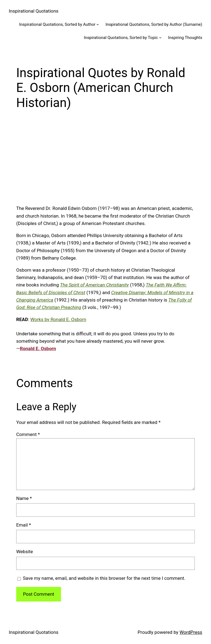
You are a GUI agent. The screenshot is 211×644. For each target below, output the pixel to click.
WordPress (191, 632)
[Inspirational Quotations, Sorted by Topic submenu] (160, 37)
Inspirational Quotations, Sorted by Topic (121, 38)
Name (24, 498)
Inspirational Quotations (34, 11)
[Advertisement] (105, 162)
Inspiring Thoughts (185, 38)
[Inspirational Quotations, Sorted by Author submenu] (98, 24)
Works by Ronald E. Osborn (58, 319)
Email (24, 525)
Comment (28, 434)
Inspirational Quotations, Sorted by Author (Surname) (154, 24)
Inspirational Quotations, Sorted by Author (57, 24)
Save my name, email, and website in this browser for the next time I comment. (104, 578)
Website (25, 552)
